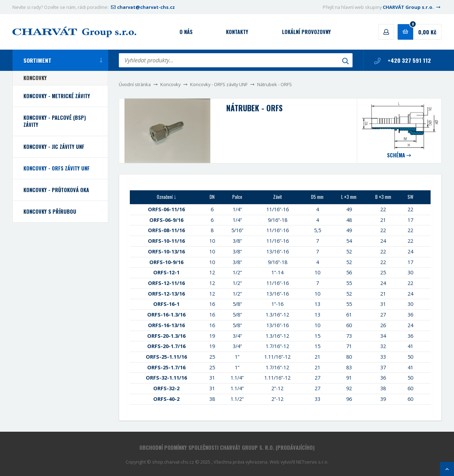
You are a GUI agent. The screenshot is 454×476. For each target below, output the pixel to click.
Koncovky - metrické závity (57, 96)
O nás (186, 32)
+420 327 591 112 (403, 60)
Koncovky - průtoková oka (56, 190)
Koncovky (170, 84)
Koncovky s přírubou (50, 211)
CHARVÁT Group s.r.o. (412, 7)
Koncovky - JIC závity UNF (54, 147)
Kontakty (237, 32)
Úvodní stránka (135, 84)
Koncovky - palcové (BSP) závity (55, 121)
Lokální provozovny (306, 32)
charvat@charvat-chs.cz (142, 7)
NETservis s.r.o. (312, 462)
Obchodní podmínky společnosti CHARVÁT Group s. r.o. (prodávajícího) (227, 447)
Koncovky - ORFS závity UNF (219, 84)
